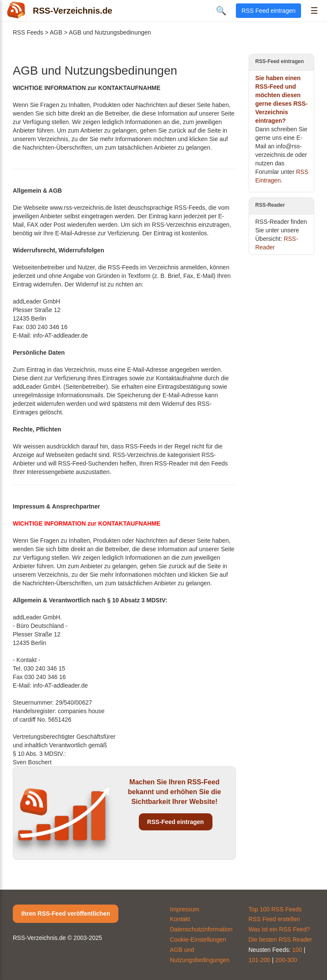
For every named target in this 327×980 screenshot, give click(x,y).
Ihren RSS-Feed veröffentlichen (66, 914)
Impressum (185, 909)
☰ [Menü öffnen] (314, 11)
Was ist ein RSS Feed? (279, 929)
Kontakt (180, 919)
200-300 (286, 960)
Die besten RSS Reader (280, 940)
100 (297, 950)
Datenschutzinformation (201, 929)
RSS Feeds (28, 32)
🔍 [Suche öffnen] (221, 11)
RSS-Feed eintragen (176, 822)
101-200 (260, 960)
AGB (56, 32)
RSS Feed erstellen (274, 919)
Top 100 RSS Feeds (275, 909)
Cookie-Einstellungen (198, 940)
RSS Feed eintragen (268, 11)
